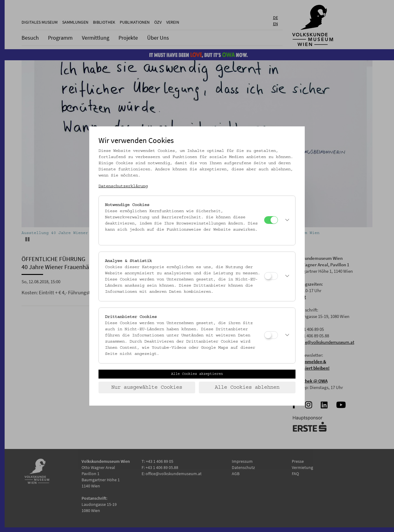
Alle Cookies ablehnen (247, 387)
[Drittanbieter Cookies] (271, 335)
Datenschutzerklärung (123, 186)
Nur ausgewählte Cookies (147, 387)
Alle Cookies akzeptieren (197, 374)
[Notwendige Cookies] (271, 220)
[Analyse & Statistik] (271, 276)
